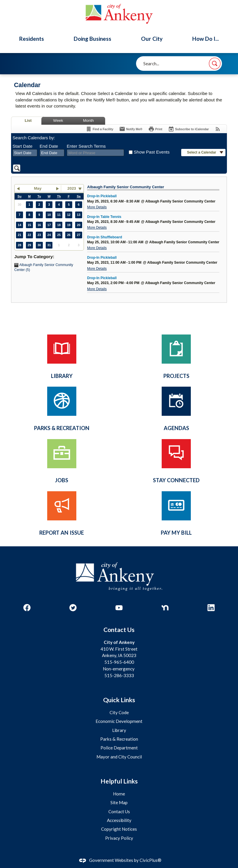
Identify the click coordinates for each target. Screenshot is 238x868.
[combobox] (25, 153)
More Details (97, 207)
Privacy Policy (119, 838)
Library (119, 730)
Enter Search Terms (86, 146)
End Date (49, 146)
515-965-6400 (119, 662)
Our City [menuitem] (152, 39)
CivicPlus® (150, 860)
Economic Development (119, 721)
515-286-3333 (119, 675)
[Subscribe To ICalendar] (188, 129)
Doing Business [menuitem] (92, 39)
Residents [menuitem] (32, 39)
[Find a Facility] (99, 129)
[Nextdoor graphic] (165, 608)
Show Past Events (152, 152)
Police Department (119, 748)
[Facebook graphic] (27, 608)
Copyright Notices (119, 829)
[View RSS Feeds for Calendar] (218, 129)
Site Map (119, 802)
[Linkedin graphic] (211, 608)
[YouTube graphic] (119, 608)
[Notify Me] (131, 129)
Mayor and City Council (119, 757)
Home (119, 794)
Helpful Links (119, 781)
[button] (215, 64)
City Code (119, 712)
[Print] (155, 129)
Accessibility (119, 820)
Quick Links (119, 700)
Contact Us (119, 811)
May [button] (38, 188)
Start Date (22, 146)
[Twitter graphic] (73, 608)
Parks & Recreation (119, 739)
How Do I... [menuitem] (206, 39)
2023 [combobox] (72, 188)
